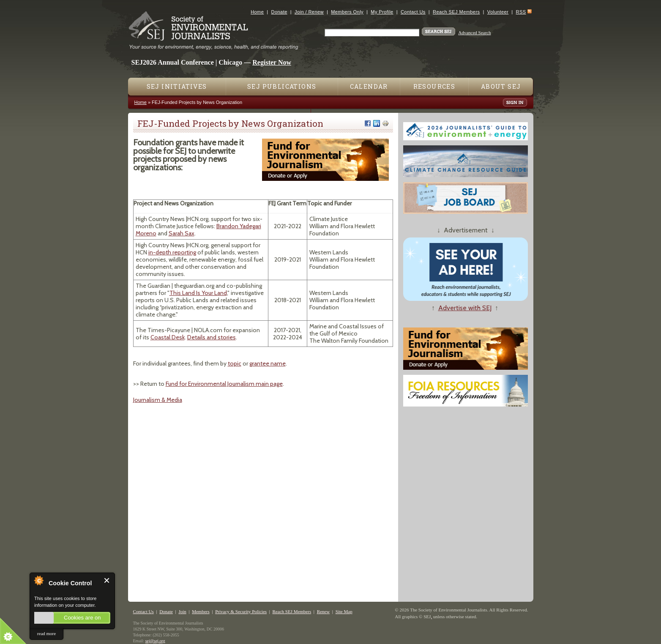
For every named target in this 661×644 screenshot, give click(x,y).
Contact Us (413, 12)
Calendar (369, 86)
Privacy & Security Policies (241, 611)
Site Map (344, 611)
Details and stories (212, 337)
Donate (279, 12)
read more (46, 633)
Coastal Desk (168, 337)
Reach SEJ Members (456, 12)
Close (107, 580)
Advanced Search (474, 33)
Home (257, 12)
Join (182, 611)
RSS (521, 12)
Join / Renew (309, 12)
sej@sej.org (155, 641)
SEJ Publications (282, 86)
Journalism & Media (158, 400)
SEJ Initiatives (177, 86)
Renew (324, 611)
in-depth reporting (172, 252)
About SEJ (501, 86)
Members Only (347, 12)
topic (235, 363)
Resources (434, 86)
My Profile (382, 12)
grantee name (268, 363)
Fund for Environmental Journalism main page (224, 384)
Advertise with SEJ (465, 308)
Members (201, 611)
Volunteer (498, 12)
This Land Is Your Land (198, 293)
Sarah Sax (182, 233)
